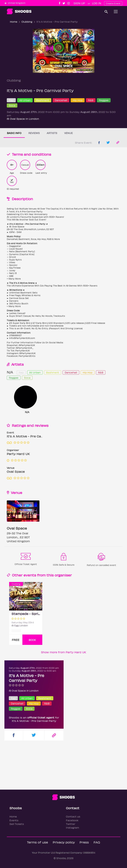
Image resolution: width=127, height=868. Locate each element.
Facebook (72, 820)
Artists (52, 133)
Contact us (73, 816)
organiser (63, 575)
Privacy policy (64, 842)
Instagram (72, 828)
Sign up (79, 3)
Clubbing (27, 22)
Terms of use (37, 842)
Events (14, 820)
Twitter (71, 824)
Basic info (14, 133)
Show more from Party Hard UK (64, 652)
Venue (68, 133)
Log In (97, 3)
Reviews (34, 133)
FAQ (97, 842)
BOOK (32, 640)
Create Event (113, 3)
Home (14, 22)
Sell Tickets (17, 824)
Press (84, 842)
